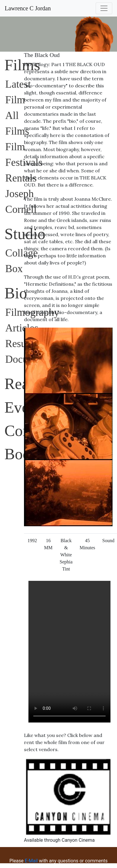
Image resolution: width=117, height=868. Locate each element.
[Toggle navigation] (104, 8)
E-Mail (31, 861)
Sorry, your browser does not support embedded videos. (69, 652)
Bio (16, 293)
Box (14, 269)
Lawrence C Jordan (28, 8)
